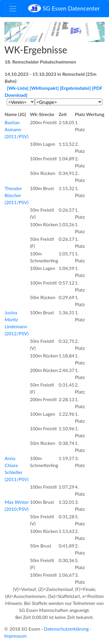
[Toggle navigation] (13, 9)
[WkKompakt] (44, 88)
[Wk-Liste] (18, 88)
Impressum (15, 636)
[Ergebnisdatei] (75, 88)
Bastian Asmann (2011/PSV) (17, 129)
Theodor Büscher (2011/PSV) (17, 195)
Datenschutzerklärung (66, 629)
